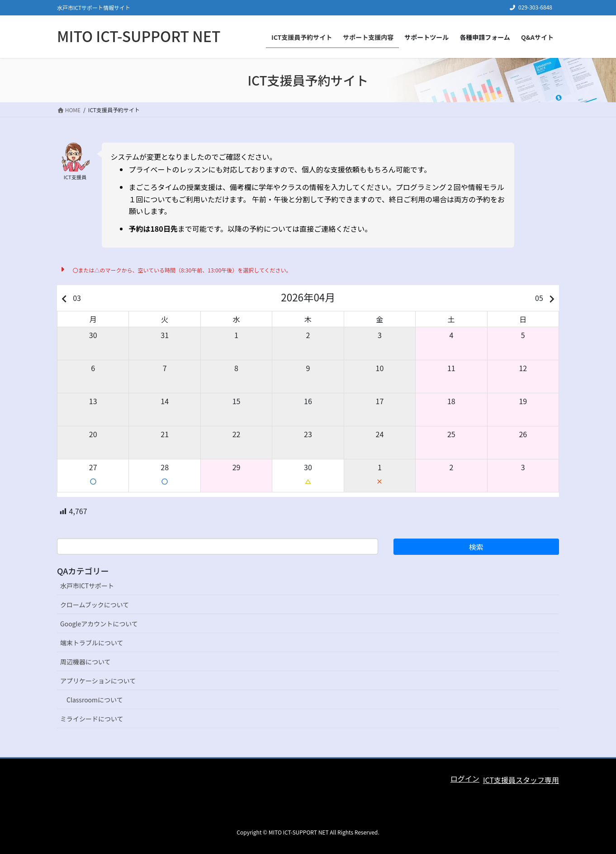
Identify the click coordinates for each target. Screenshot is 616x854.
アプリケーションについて (98, 681)
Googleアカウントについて (99, 624)
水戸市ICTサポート (87, 586)
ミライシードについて (92, 719)
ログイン (465, 778)
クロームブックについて (95, 605)
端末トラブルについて (92, 643)
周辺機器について (85, 662)
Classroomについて (95, 700)
